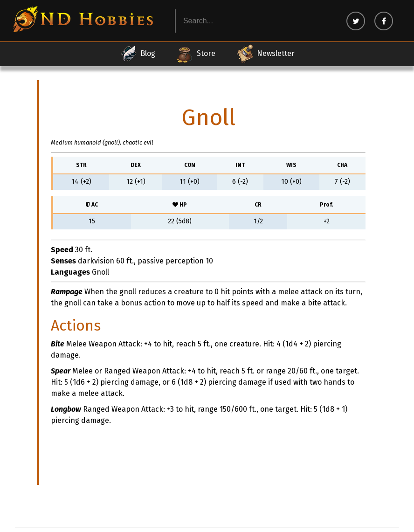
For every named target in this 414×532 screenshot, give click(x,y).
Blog (137, 54)
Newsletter (265, 54)
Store (196, 54)
